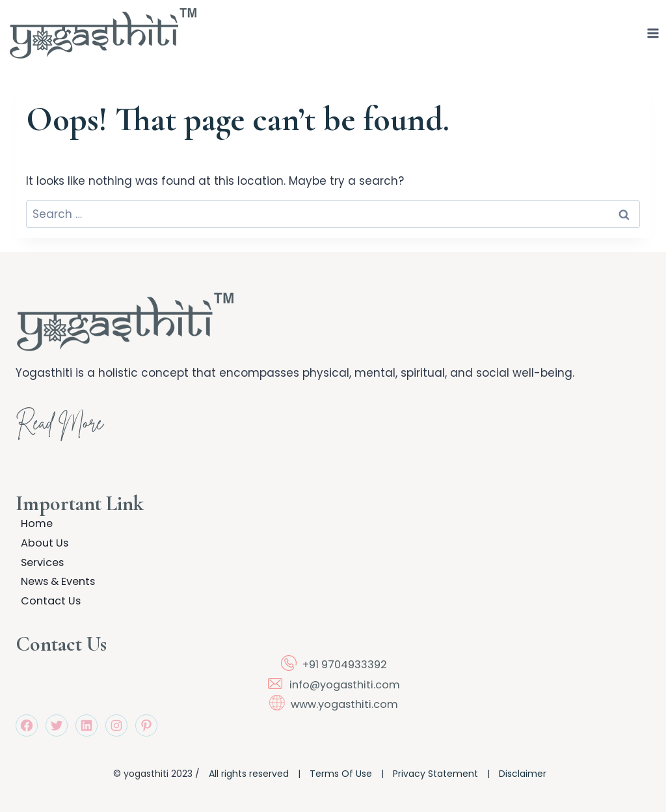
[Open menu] (654, 33)
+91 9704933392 (344, 665)
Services (39, 556)
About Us (40, 534)
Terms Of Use (341, 774)
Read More (71, 411)
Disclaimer (523, 774)
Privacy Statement (435, 774)
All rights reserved (249, 774)
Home (32, 511)
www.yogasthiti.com (344, 705)
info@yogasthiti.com (345, 684)
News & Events (56, 577)
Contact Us (47, 599)
